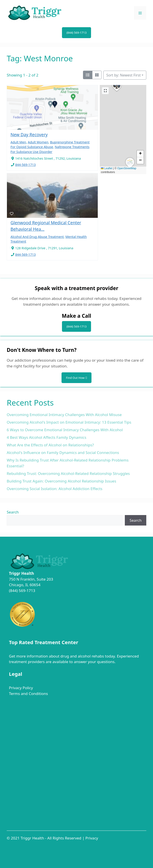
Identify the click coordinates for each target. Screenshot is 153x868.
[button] (117, 91)
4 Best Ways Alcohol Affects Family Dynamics (47, 437)
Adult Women (38, 142)
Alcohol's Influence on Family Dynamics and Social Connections (63, 453)
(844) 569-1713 (76, 33)
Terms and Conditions (28, 694)
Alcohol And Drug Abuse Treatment (37, 237)
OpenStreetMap (127, 168)
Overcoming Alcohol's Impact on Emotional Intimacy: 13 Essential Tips (69, 422)
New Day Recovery (29, 135)
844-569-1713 (25, 165)
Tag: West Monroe (40, 58)
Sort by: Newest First (123, 75)
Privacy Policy (21, 688)
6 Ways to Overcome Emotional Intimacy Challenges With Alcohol (65, 430)
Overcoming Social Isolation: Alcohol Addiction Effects (55, 489)
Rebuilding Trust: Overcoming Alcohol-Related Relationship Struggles (68, 473)
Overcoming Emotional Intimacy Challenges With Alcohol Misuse (64, 415)
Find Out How (76, 378)
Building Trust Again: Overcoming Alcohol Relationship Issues (61, 481)
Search (13, 512)
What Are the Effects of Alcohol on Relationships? (50, 445)
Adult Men (18, 142)
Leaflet (107, 168)
